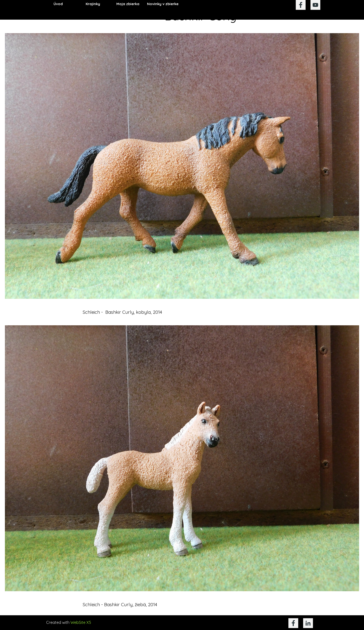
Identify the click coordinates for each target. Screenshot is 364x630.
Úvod (58, 4)
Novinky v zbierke (163, 4)
